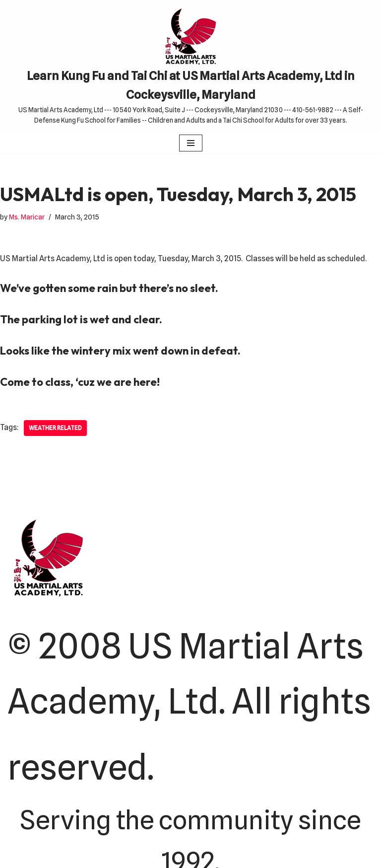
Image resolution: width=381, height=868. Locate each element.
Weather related (55, 428)
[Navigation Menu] (191, 143)
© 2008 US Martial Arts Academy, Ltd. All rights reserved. (189, 707)
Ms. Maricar (27, 217)
